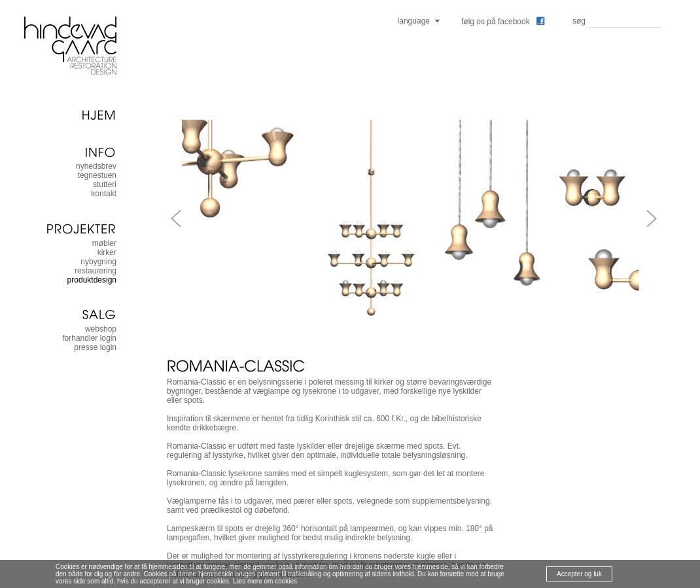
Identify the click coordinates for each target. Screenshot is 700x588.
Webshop (101, 329)
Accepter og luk (579, 574)
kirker (107, 252)
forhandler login (89, 338)
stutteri (105, 184)
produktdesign (92, 280)
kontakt (104, 194)
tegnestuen (97, 175)
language (414, 21)
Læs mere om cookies (265, 581)
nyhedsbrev (96, 166)
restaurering (96, 271)
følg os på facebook (503, 22)
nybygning (98, 262)
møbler (104, 243)
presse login (95, 347)
